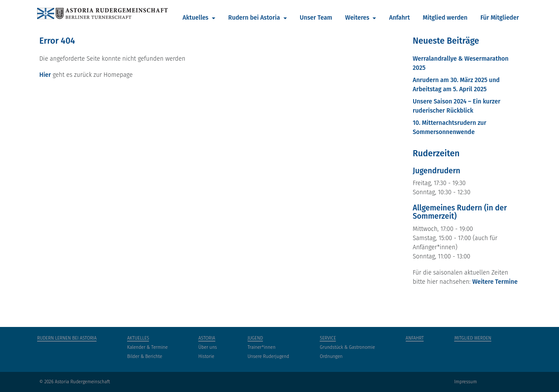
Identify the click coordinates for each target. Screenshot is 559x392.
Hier (45, 75)
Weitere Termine (495, 282)
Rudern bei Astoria (255, 18)
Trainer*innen (262, 347)
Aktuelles (196, 18)
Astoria (207, 338)
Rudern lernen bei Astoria (67, 338)
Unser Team (316, 18)
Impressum (466, 382)
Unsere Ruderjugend (268, 356)
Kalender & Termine (147, 347)
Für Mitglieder (500, 18)
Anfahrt (399, 18)
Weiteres (358, 18)
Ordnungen (331, 356)
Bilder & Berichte (145, 356)
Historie (206, 356)
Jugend (255, 338)
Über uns (208, 347)
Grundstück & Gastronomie (347, 347)
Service (328, 338)
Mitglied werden (445, 18)
